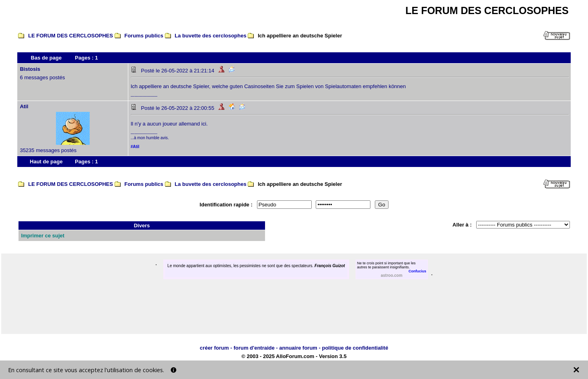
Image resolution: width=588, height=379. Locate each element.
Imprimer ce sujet (43, 236)
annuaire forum (298, 348)
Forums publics (144, 36)
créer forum (214, 348)
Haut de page (46, 162)
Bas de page (46, 58)
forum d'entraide (254, 348)
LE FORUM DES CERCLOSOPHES (71, 36)
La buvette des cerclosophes (210, 36)
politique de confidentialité (355, 348)
